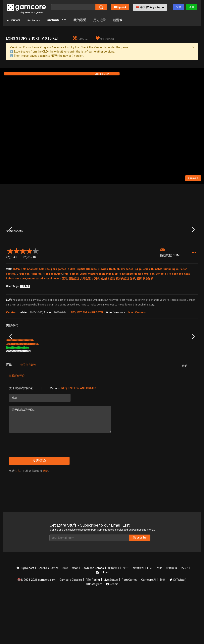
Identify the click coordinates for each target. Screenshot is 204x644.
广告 (150, 617)
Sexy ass (177, 309)
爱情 (139, 313)
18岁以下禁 (19, 304)
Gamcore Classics (71, 628)
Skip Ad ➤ (193, 178)
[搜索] (73, 7)
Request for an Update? (79, 437)
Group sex (23, 309)
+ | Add (25, 321)
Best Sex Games (48, 617)
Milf (108, 309)
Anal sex (32, 304)
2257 (184, 617)
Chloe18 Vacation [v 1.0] (148, 394)
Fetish (183, 304)
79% (65, 400)
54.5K (172, 400)
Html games (71, 309)
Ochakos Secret (176, 394)
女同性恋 (85, 313)
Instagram (94, 633)
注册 (191, 7)
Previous (11, 247)
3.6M (75, 400)
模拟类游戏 (122, 313)
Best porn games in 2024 (60, 304)
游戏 (133, 313)
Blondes (91, 304)
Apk (41, 304)
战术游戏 (110, 313)
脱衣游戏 (148, 313)
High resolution (52, 309)
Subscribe (140, 586)
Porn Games (129, 628)
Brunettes (127, 304)
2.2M (107, 400)
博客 (163, 628)
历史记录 (108, 20)
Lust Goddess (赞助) (81, 394)
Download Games (93, 617)
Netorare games (132, 309)
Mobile (117, 309)
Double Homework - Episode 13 (21, 395)
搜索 (75, 617)
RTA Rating (93, 628)
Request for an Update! (87, 347)
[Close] (193, 47)
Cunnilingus (171, 304)
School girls (163, 309)
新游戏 (126, 20)
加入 (17, 519)
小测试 (96, 313)
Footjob (11, 309)
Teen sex (21, 313)
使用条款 (172, 617)
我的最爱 (88, 20)
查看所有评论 (28, 413)
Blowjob (103, 304)
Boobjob (114, 304)
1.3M (140, 400)
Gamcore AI (149, 628)
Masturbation (96, 309)
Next (193, 247)
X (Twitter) (178, 628)
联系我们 (113, 617)
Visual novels (52, 313)
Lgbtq (83, 309)
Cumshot (157, 304)
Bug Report (25, 617)
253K (43, 400)
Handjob (36, 309)
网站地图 (138, 617)
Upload (120, 7)
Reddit (112, 633)
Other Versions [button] (137, 347)
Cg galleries (142, 304)
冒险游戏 (74, 313)
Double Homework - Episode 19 (53, 395)
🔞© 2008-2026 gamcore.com (36, 628)
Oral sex (149, 309)
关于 (126, 617)
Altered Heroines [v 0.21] (116, 394)
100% (97, 400)
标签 (65, 617)
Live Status (111, 628)
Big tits (81, 304)
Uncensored (35, 313)
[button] (150, 7)
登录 (179, 7)
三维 (65, 313)
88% (33, 400)
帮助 (159, 617)
